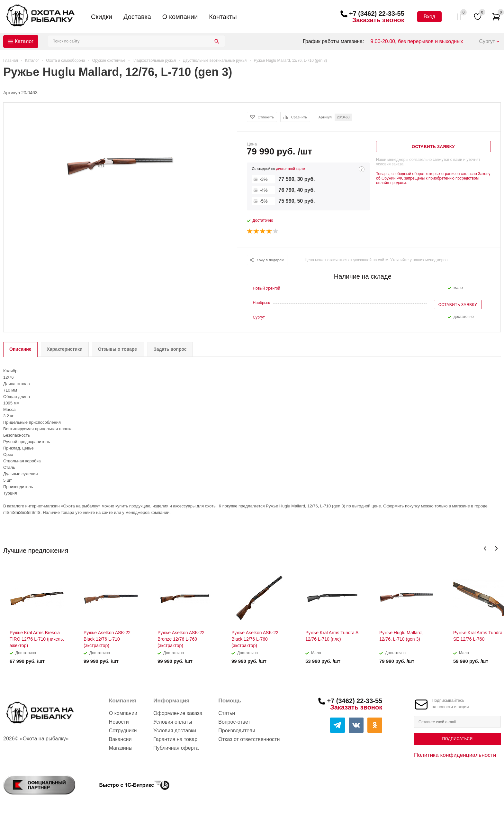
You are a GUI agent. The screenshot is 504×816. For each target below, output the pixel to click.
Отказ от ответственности (249, 739)
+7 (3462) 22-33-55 (377, 14)
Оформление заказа (178, 713)
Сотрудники (123, 731)
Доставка (137, 17)
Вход (429, 17)
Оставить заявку (458, 305)
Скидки (102, 17)
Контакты (223, 17)
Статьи (227, 713)
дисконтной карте (291, 169)
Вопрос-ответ (234, 722)
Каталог (24, 41)
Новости (119, 722)
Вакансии (120, 739)
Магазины (121, 748)
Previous (485, 548)
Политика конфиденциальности (455, 755)
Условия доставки (175, 731)
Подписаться (457, 739)
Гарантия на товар (175, 739)
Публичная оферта (176, 748)
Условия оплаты (173, 722)
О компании (180, 17)
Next (496, 548)
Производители (237, 731)
